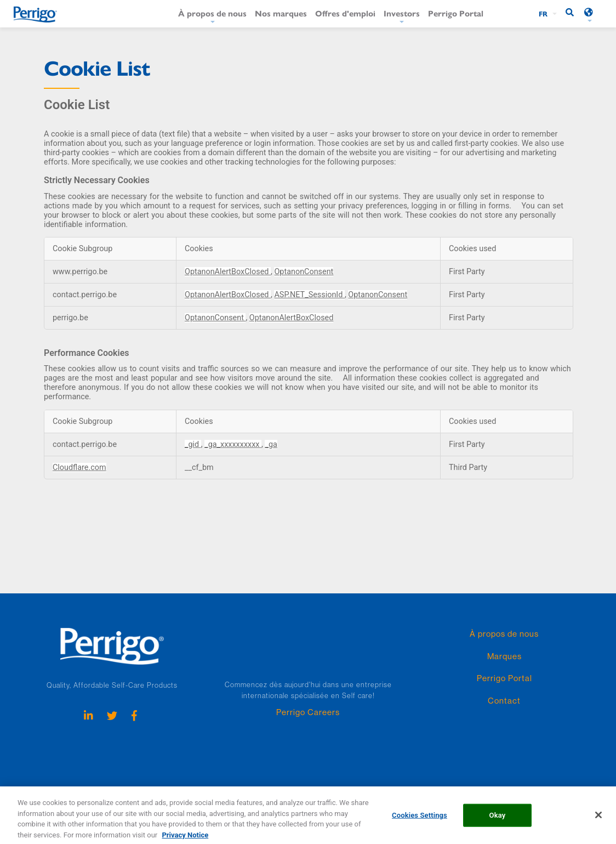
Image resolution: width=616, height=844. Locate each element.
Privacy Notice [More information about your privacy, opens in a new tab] (185, 839)
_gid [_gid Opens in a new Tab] (193, 444)
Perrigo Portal (456, 13)
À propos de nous (212, 13)
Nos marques (281, 13)
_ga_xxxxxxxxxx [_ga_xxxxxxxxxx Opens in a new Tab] (233, 444)
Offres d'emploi (345, 13)
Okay (498, 819)
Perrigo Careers (308, 712)
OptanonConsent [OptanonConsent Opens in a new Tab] (304, 272)
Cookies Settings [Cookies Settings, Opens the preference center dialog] (420, 819)
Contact (504, 701)
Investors (402, 13)
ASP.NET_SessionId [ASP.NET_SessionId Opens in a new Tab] (309, 295)
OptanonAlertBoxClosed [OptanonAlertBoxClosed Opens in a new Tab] (228, 272)
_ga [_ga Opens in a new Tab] (271, 444)
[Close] (598, 819)
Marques (504, 656)
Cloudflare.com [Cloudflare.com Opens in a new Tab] (79, 468)
